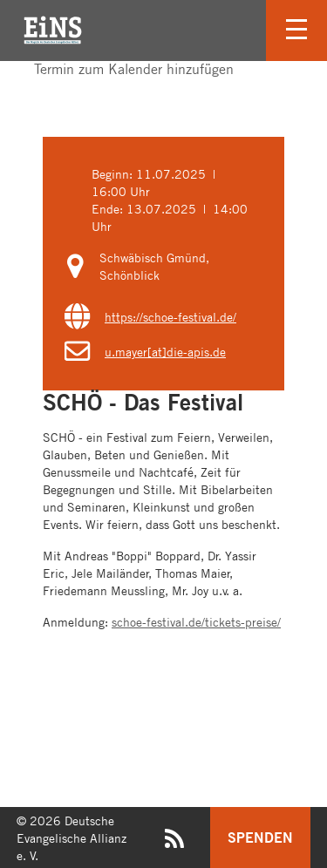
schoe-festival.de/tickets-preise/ (196, 621)
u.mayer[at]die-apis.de (165, 351)
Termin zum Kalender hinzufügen (125, 69)
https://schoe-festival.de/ (170, 316)
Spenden (260, 837)
